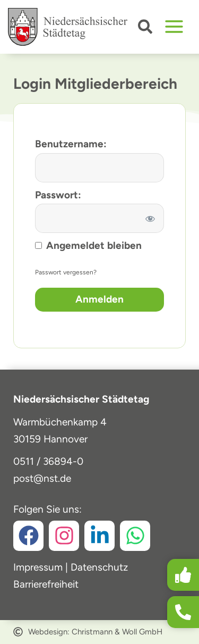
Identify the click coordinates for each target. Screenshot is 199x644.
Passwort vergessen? (66, 272)
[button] (146, 29)
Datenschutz (99, 567)
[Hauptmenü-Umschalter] (174, 27)
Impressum (38, 567)
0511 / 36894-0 (48, 461)
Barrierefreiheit (46, 584)
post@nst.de (42, 478)
